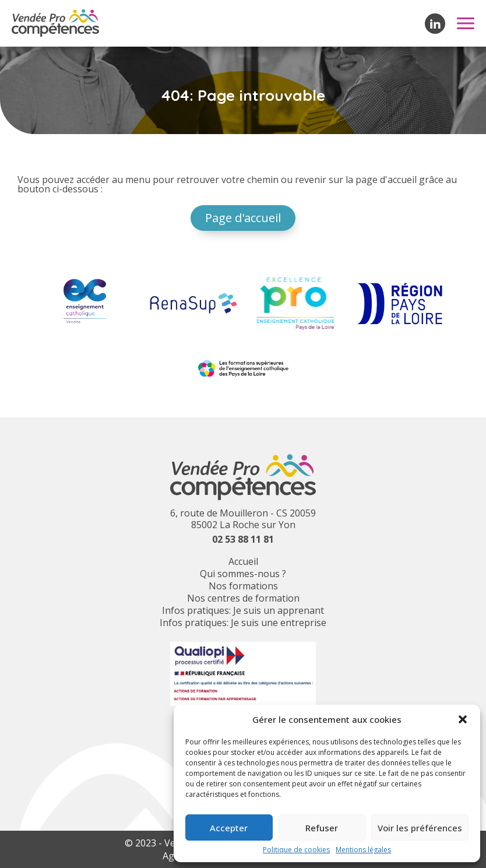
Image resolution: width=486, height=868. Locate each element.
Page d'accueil (243, 218)
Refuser (322, 828)
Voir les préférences (420, 828)
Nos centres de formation (243, 598)
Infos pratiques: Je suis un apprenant (243, 610)
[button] (463, 719)
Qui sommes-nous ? (243, 574)
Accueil (243, 561)
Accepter (229, 828)
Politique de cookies (296, 850)
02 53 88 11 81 (243, 539)
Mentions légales (363, 850)
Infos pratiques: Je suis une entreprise (243, 623)
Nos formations (243, 586)
